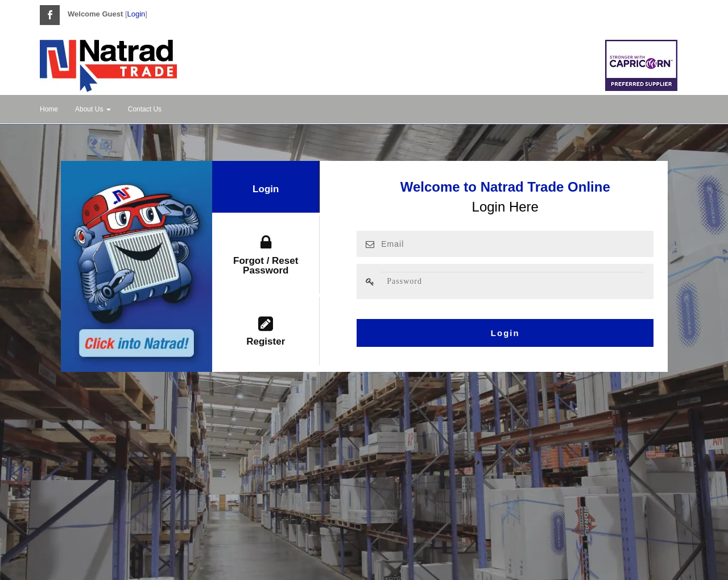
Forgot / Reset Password (266, 255)
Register (266, 332)
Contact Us (145, 109)
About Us (93, 109)
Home (49, 109)
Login (136, 14)
